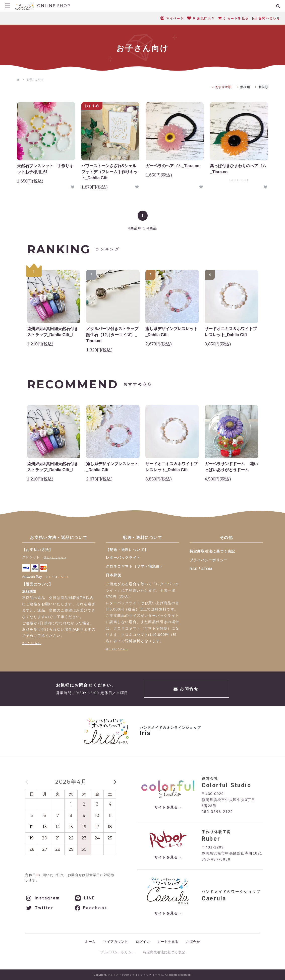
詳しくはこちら (54, 557)
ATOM (207, 569)
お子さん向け (35, 80)
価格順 (245, 87)
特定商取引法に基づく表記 (212, 551)
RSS (194, 569)
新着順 (263, 87)
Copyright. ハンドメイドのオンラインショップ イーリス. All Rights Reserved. (143, 975)
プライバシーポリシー (209, 560)
